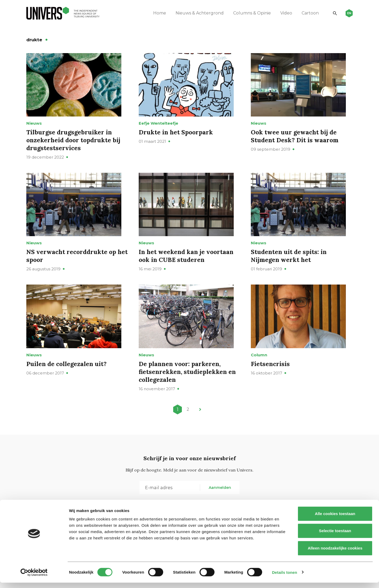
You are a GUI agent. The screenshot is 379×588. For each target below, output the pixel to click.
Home (158, 13)
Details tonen (284, 578)
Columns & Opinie (250, 13)
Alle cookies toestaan (335, 519)
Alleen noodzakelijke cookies (335, 553)
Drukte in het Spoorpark (177, 137)
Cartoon (308, 13)
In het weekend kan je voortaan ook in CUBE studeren (187, 265)
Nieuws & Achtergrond (198, 13)
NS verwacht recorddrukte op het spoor (73, 265)
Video (284, 13)
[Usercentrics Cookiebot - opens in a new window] (34, 578)
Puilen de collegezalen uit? (68, 377)
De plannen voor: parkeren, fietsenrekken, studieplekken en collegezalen (188, 385)
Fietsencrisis (271, 377)
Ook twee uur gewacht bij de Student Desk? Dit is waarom (295, 141)
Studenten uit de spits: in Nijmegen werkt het (290, 265)
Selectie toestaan (335, 536)
